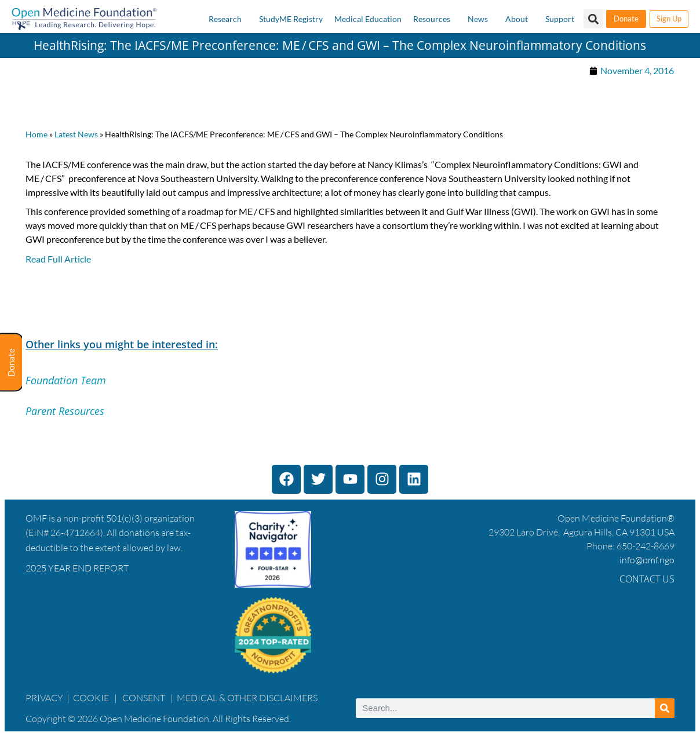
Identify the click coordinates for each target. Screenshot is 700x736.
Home (37, 134)
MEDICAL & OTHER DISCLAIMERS (247, 698)
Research (225, 19)
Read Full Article (58, 259)
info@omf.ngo (647, 560)
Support (560, 19)
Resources (432, 19)
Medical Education (368, 19)
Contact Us (647, 579)
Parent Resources (65, 411)
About (517, 19)
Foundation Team (66, 380)
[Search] (665, 708)
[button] (593, 19)
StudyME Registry (291, 19)
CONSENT (144, 698)
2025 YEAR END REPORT (77, 568)
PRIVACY (44, 698)
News (478, 19)
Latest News (76, 134)
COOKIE (92, 698)
